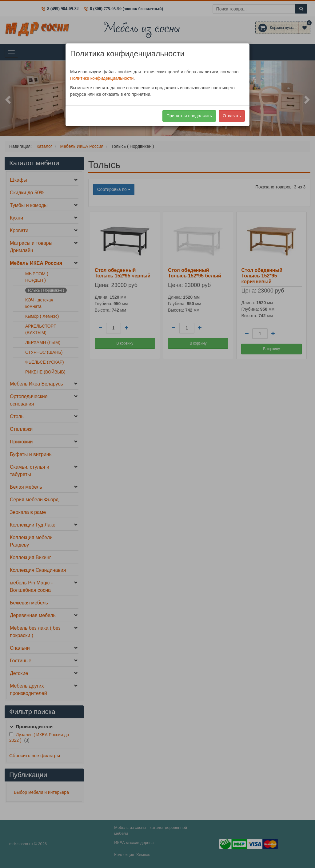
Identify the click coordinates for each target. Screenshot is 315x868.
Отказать (232, 116)
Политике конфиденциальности (102, 78)
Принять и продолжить (189, 116)
